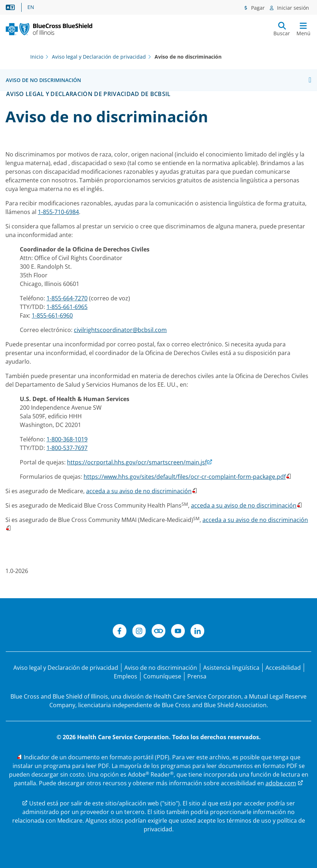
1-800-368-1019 (67, 439)
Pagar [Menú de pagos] (257, 8)
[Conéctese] (158, 632)
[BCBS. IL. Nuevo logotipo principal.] (49, 29)
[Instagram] (139, 632)
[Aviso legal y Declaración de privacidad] (66, 668)
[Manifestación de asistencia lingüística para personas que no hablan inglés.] (231, 668)
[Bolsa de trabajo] (126, 676)
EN (31, 7)
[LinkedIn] (197, 632)
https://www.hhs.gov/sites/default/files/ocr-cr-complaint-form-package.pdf (185, 477)
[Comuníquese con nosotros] (162, 676)
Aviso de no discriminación (43, 80)
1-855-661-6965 (67, 307)
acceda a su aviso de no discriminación (139, 491)
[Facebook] (120, 632)
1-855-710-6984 (58, 212)
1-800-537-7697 (67, 448)
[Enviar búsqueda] (282, 29)
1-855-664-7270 (67, 298)
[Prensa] (197, 676)
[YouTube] (178, 632)
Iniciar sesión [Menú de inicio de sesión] (292, 8)
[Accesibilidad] (283, 668)
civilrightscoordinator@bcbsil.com (120, 330)
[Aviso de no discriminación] (161, 668)
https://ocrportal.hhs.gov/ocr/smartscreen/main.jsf (137, 462)
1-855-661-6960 (52, 315)
